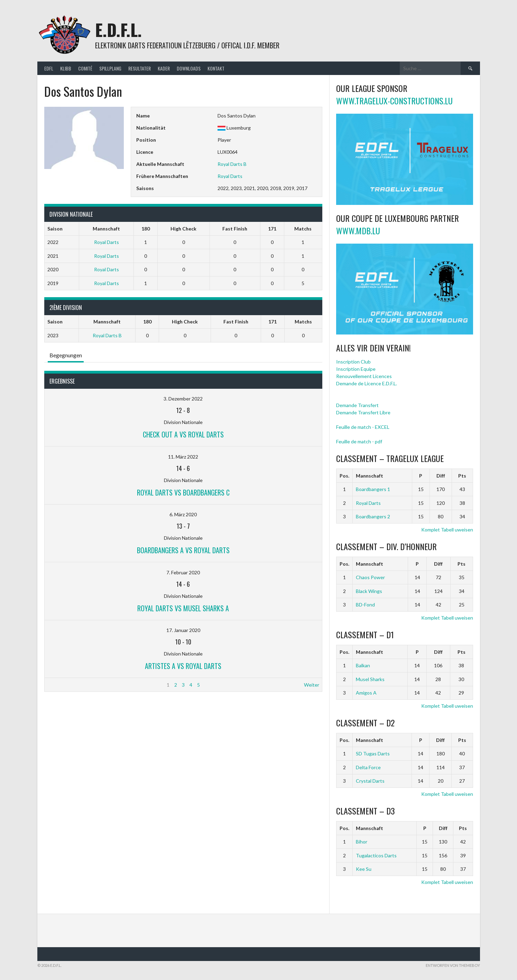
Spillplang (110, 68)
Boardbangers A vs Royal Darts (183, 550)
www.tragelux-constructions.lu (394, 101)
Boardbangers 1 (373, 489)
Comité (85, 68)
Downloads (189, 68)
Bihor (362, 842)
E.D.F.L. (118, 30)
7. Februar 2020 (183, 572)
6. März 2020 (183, 514)
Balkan (363, 665)
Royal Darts (230, 176)
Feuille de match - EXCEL (363, 427)
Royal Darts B (232, 164)
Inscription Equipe (356, 369)
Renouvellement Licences (364, 376)
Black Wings (369, 591)
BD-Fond (365, 605)
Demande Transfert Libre (363, 412)
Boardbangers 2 (373, 516)
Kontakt (216, 68)
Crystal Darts (370, 781)
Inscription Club (353, 362)
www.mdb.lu (358, 230)
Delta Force (368, 767)
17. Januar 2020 (183, 630)
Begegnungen (66, 355)
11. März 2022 (183, 457)
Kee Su (364, 869)
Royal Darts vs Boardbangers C (183, 492)
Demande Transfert (357, 405)
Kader (164, 68)
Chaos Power (370, 577)
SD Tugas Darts (373, 753)
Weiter (312, 685)
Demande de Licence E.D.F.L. (367, 383)
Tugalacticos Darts (376, 855)
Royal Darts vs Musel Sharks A (183, 608)
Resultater (140, 68)
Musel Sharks (370, 679)
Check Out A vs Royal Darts (183, 434)
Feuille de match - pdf (359, 441)
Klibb (66, 68)
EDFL (49, 68)
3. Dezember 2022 (183, 399)
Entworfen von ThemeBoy (453, 965)
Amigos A (366, 693)
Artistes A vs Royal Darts (183, 666)
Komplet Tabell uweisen (447, 530)
